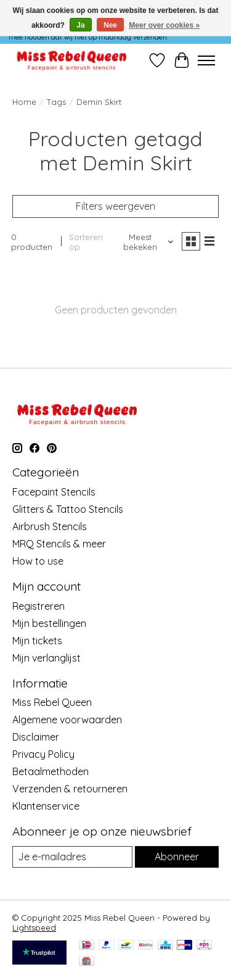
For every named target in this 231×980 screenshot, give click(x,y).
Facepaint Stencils (54, 492)
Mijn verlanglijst (47, 658)
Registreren (38, 606)
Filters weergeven (115, 206)
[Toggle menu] (206, 60)
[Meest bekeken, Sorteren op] (145, 242)
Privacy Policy (43, 754)
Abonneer (177, 857)
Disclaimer (36, 737)
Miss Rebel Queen (52, 702)
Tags (56, 102)
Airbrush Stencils (50, 526)
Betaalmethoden (51, 771)
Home (24, 102)
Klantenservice (46, 806)
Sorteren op (86, 242)
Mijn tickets (37, 641)
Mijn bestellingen (49, 623)
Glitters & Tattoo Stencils (68, 509)
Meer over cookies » (164, 25)
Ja (80, 25)
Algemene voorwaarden (67, 720)
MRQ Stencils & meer (59, 544)
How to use (38, 561)
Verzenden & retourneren (70, 789)
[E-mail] (72, 857)
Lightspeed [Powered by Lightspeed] (34, 928)
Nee (110, 25)
